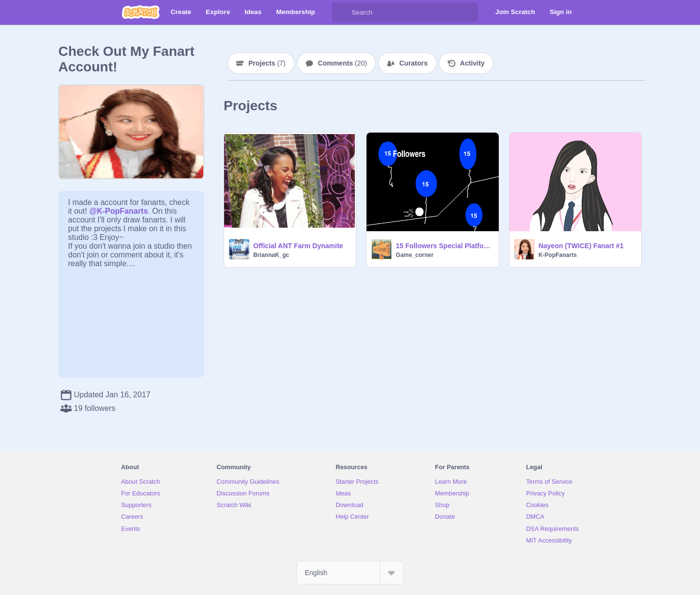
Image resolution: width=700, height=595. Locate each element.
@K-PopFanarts (119, 211)
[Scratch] (141, 12)
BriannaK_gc (271, 255)
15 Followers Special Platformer (444, 246)
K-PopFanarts (558, 255)
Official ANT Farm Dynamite (298, 246)
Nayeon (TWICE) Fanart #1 (581, 246)
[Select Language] (350, 573)
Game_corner (414, 255)
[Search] (342, 12)
